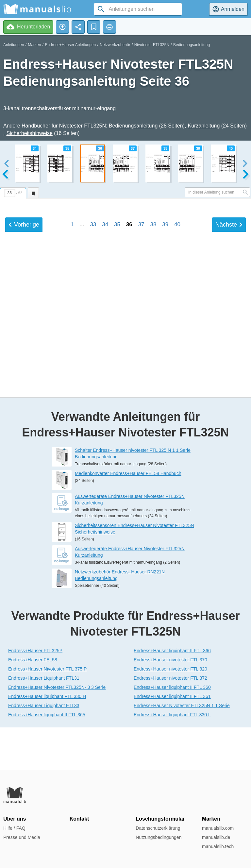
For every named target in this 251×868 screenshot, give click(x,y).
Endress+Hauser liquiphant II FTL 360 (172, 730)
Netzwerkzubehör (115, 45)
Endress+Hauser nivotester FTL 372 (170, 721)
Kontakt (79, 819)
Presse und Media (22, 837)
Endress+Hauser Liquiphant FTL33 (44, 748)
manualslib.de (216, 837)
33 (93, 398)
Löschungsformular (160, 819)
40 (177, 398)
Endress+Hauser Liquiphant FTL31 (44, 721)
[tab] (14, 192)
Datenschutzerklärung (158, 828)
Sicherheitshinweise (29, 133)
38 (153, 398)
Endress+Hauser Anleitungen (70, 45)
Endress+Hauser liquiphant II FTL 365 (47, 757)
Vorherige (24, 398)
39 (165, 398)
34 (105, 398)
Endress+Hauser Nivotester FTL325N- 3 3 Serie (57, 730)
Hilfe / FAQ (14, 828)
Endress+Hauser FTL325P (35, 693)
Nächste (229, 398)
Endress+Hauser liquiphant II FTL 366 (172, 693)
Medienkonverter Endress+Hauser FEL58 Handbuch (128, 516)
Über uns (15, 819)
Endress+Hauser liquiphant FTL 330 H (47, 739)
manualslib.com (218, 828)
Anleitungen (14, 45)
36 (129, 398)
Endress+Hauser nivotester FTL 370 (170, 702)
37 (141, 398)
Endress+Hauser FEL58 (33, 702)
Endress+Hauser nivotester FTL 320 (170, 711)
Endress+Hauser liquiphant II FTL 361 (172, 739)
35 (117, 398)
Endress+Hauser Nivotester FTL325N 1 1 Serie (182, 748)
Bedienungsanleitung (192, 45)
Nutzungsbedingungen (159, 837)
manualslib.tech (218, 846)
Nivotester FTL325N (152, 45)
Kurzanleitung (204, 126)
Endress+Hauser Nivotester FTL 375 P (47, 711)
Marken (34, 45)
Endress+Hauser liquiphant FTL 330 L (172, 757)
